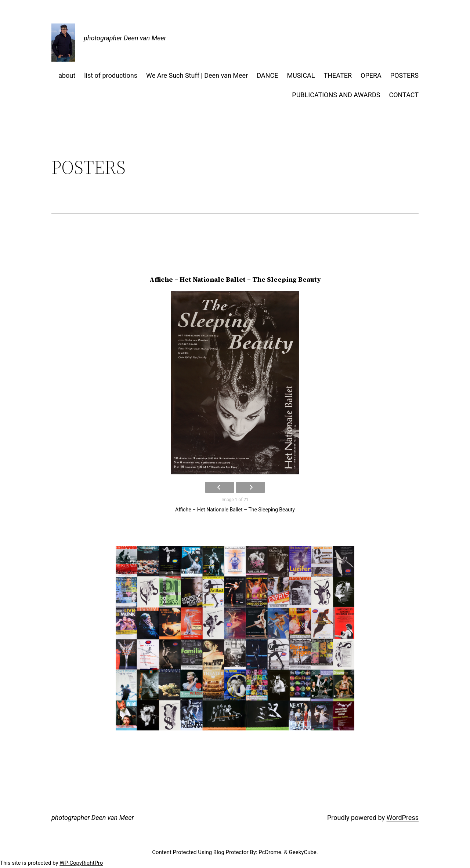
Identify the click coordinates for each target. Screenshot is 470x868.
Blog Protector (231, 852)
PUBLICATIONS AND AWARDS (336, 95)
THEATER (338, 75)
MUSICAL (301, 75)
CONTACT (404, 95)
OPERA (371, 75)
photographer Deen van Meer (125, 38)
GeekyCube (303, 852)
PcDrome (270, 852)
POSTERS (404, 75)
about (67, 75)
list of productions (111, 75)
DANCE (267, 75)
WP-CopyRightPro (81, 863)
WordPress (403, 818)
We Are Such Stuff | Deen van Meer (197, 75)
